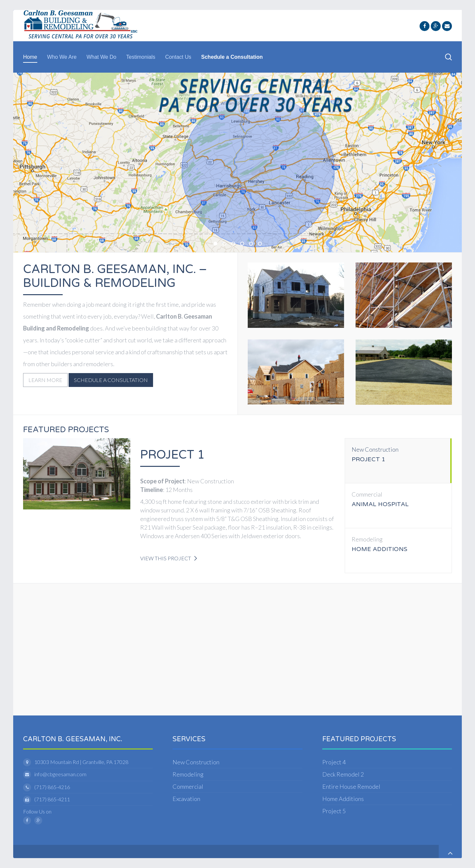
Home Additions (343, 799)
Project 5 (334, 811)
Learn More (45, 380)
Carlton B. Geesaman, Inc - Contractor (226, 244)
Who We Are (62, 57)
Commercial (188, 786)
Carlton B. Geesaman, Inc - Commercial (253, 244)
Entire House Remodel (351, 786)
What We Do (101, 57)
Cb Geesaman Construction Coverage (217, 244)
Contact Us (178, 57)
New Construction (196, 762)
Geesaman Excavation (244, 244)
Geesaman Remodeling (262, 244)
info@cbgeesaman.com (60, 774)
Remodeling (188, 774)
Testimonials (141, 57)
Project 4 (334, 762)
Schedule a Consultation (232, 57)
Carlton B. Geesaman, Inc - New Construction (235, 244)
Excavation (186, 799)
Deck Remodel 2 (343, 774)
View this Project (166, 558)
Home (30, 57)
